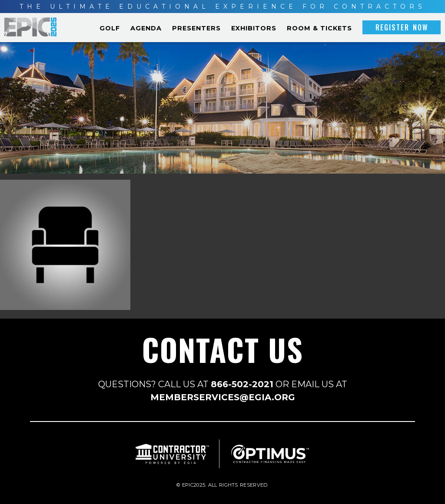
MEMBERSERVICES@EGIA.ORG (223, 397)
